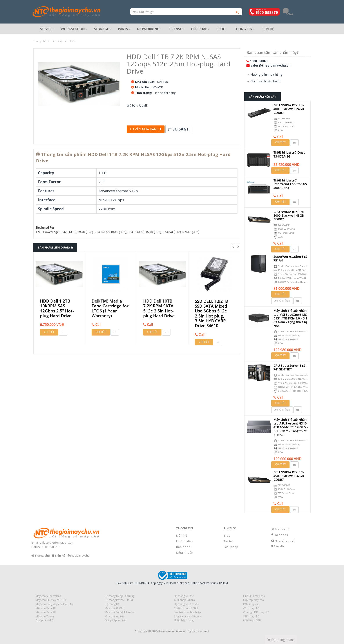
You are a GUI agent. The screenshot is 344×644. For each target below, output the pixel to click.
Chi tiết (49, 332)
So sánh (179, 129)
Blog (227, 535)
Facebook (281, 535)
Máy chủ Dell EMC (63, 604)
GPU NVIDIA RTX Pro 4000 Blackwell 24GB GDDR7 (289, 109)
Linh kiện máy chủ (254, 596)
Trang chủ (282, 529)
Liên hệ (182, 535)
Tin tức (229, 541)
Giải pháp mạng (184, 620)
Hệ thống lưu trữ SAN (187, 604)
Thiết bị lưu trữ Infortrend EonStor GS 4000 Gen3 (290, 184)
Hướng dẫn (185, 541)
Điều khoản (185, 553)
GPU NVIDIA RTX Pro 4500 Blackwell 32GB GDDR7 (289, 476)
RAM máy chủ (251, 604)
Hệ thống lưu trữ (184, 596)
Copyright (141, 631)
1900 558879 (259, 61)
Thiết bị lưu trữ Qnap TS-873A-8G (290, 154)
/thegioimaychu (79, 555)
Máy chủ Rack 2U (46, 612)
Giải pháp (231, 547)
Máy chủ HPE (59, 600)
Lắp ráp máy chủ (253, 600)
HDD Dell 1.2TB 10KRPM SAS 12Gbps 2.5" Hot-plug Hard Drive (57, 308)
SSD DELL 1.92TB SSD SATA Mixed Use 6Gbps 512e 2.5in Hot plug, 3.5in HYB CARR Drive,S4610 (211, 314)
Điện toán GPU (252, 620)
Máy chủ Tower (45, 616)
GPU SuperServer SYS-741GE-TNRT (290, 367)
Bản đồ (279, 546)
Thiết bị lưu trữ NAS (186, 608)
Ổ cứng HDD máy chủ (256, 612)
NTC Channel (285, 541)
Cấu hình (282, 301)
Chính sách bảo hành (265, 81)
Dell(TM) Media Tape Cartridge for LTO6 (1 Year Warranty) (110, 308)
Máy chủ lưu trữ (114, 616)
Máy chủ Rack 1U (46, 608)
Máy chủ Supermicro (48, 596)
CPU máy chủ (251, 608)
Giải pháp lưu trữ (115, 620)
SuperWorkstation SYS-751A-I (291, 258)
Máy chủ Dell (43, 604)
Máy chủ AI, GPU (115, 608)
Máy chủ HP (43, 600)
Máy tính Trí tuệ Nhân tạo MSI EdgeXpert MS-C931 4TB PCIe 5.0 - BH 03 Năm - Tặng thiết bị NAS (291, 318)
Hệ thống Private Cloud (119, 600)
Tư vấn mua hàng (146, 129)
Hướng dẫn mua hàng (266, 74)
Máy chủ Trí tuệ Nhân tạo (120, 612)
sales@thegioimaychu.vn (270, 65)
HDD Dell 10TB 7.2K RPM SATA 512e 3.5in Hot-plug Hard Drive (159, 308)
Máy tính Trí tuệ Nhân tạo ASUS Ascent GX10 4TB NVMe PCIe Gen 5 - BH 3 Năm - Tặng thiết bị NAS (291, 427)
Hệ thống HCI (113, 604)
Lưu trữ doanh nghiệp (187, 612)
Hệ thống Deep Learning (119, 596)
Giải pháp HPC (44, 620)
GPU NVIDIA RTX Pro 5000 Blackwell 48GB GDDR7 (289, 215)
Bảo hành (183, 547)
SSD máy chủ (251, 616)
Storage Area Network (188, 616)
